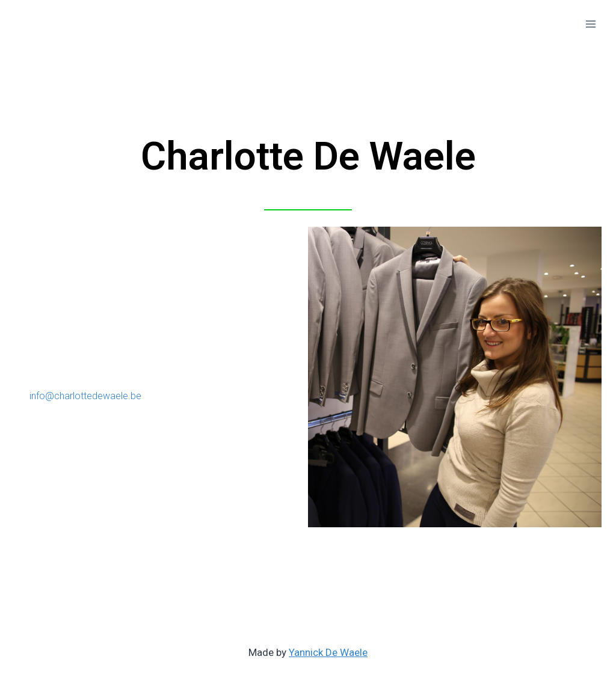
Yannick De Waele (328, 652)
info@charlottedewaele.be (85, 396)
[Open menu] (590, 24)
